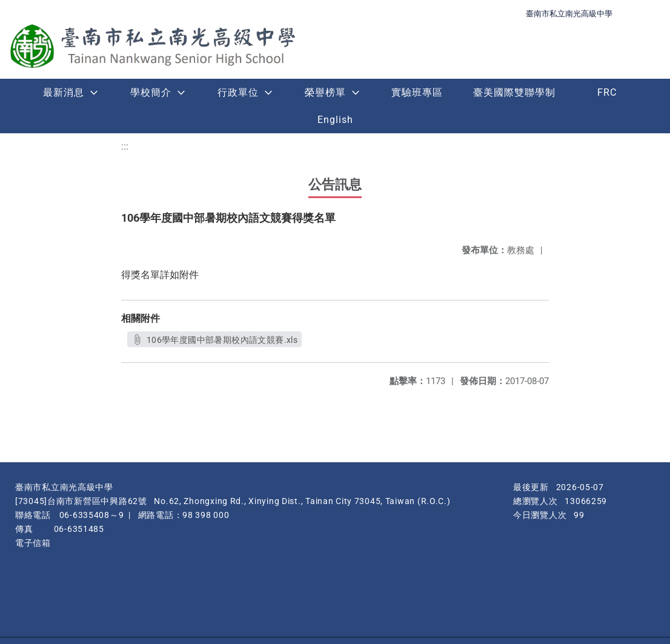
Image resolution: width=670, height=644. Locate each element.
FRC (607, 92)
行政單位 (238, 92)
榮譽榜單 (325, 92)
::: (125, 146)
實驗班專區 (417, 92)
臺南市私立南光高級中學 (569, 14)
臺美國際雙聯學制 (514, 92)
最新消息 (64, 92)
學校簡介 (151, 92)
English (335, 120)
